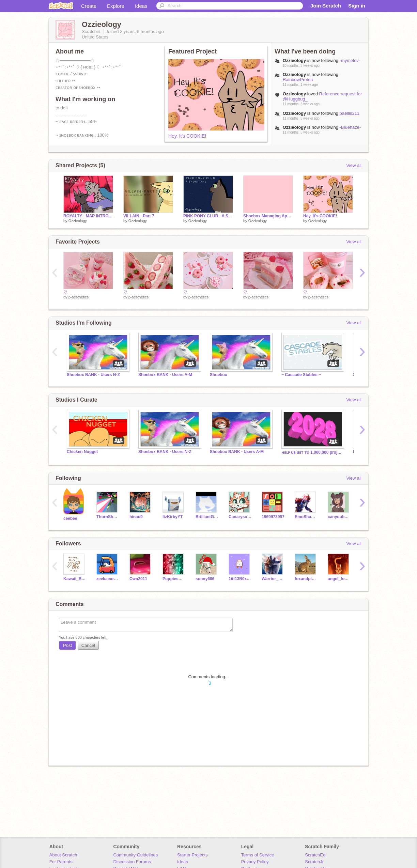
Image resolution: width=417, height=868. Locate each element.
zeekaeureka (108, 579)
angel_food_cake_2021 (339, 579)
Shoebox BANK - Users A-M (165, 375)
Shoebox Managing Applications (268, 216)
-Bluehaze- (350, 127)
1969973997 (273, 517)
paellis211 (350, 113)
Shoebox (219, 375)
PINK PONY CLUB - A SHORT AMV (208, 216)
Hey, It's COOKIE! (187, 136)
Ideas (141, 6)
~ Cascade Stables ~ (301, 375)
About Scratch (63, 855)
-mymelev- (350, 60)
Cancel (88, 645)
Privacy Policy (255, 862)
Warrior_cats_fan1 (273, 579)
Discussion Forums (132, 862)
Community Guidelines (135, 855)
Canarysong (240, 517)
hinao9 (136, 517)
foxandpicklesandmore (306, 579)
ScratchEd (315, 855)
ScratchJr (314, 862)
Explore (116, 6)
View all (354, 165)
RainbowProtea (298, 80)
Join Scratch (326, 6)
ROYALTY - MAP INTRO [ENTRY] (88, 216)
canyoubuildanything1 (339, 517)
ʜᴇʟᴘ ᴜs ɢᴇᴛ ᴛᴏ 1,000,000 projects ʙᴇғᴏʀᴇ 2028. (312, 452)
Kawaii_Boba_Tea (75, 579)
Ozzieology (78, 221)
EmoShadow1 (306, 517)
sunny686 (205, 579)
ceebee (70, 518)
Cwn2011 (138, 579)
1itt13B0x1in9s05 (240, 579)
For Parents (61, 862)
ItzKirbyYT (173, 517)
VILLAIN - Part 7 (139, 216)
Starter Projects (192, 855)
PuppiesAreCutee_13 (174, 579)
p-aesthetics (79, 297)
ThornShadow (108, 517)
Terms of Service (258, 855)
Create (89, 6)
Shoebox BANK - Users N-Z (93, 375)
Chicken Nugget (82, 452)
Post (67, 645)
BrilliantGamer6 (207, 517)
